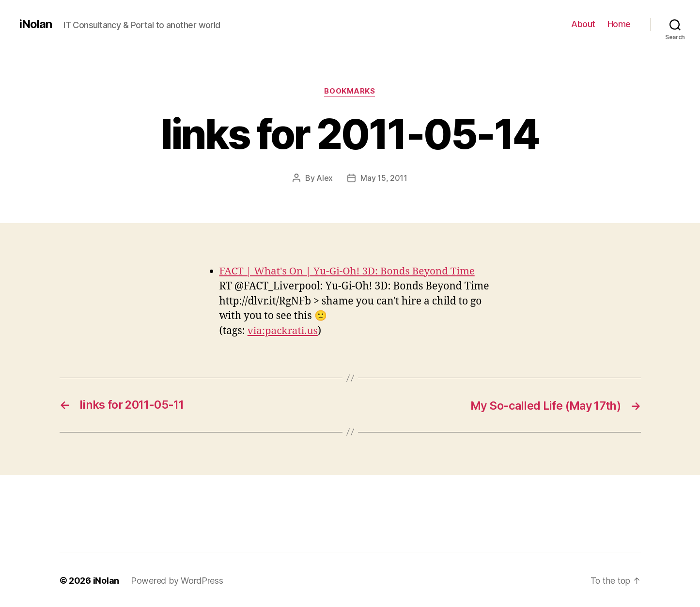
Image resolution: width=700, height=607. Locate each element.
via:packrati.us (283, 331)
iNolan (36, 24)
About (583, 24)
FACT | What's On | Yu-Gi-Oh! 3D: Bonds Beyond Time (349, 271)
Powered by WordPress (177, 580)
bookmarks (350, 92)
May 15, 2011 (384, 178)
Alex (325, 178)
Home (619, 24)
